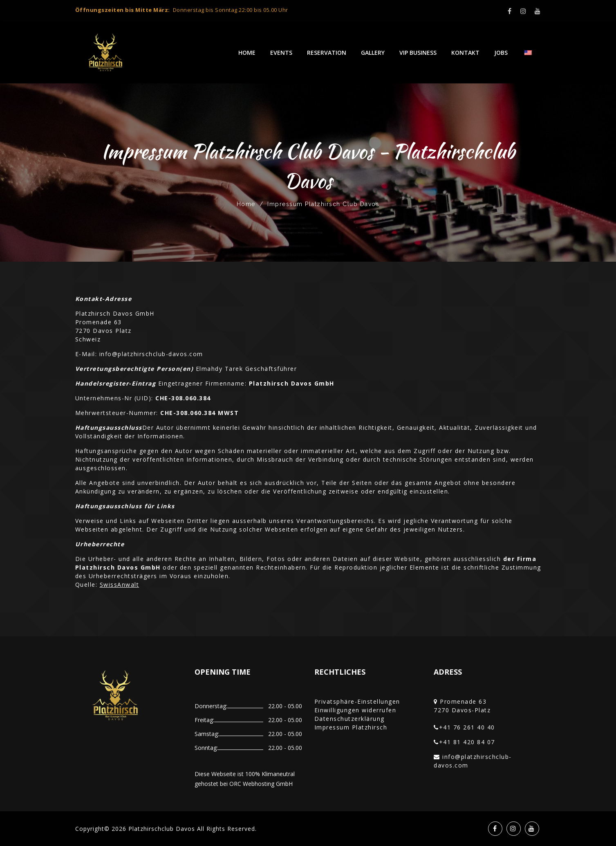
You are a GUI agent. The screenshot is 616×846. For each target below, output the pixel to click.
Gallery (373, 53)
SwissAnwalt (120, 585)
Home (247, 53)
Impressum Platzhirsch (351, 727)
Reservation (327, 53)
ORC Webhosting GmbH (261, 784)
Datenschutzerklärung (349, 719)
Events (281, 53)
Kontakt (465, 53)
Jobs (501, 53)
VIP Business (418, 53)
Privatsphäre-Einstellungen (357, 701)
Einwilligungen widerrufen (355, 710)
